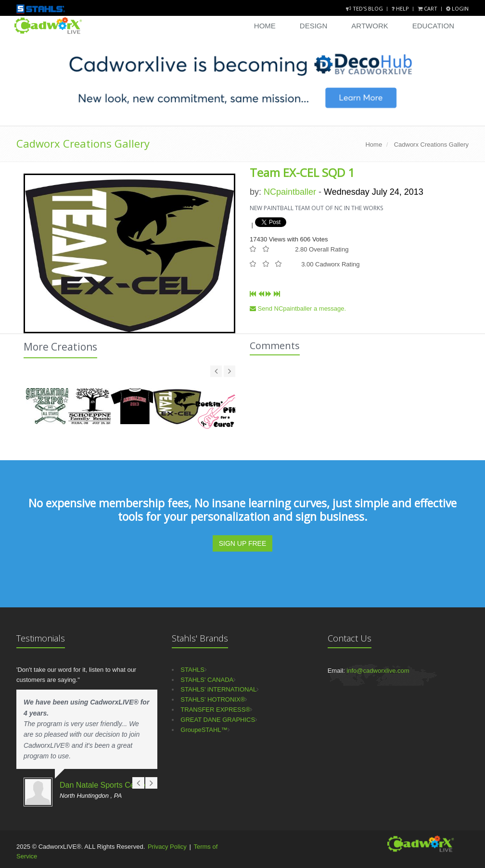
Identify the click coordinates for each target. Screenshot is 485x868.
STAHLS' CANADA (207, 680)
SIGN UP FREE (243, 543)
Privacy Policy (167, 847)
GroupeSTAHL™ (204, 730)
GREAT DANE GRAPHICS (218, 720)
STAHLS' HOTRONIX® (213, 699)
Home (265, 26)
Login (457, 8)
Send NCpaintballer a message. (298, 308)
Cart (428, 8)
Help (401, 8)
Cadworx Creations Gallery (83, 143)
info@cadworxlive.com (378, 671)
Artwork (370, 26)
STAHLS (192, 670)
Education (433, 26)
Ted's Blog (365, 8)
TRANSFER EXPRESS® (215, 710)
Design (314, 26)
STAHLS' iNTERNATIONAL (218, 689)
